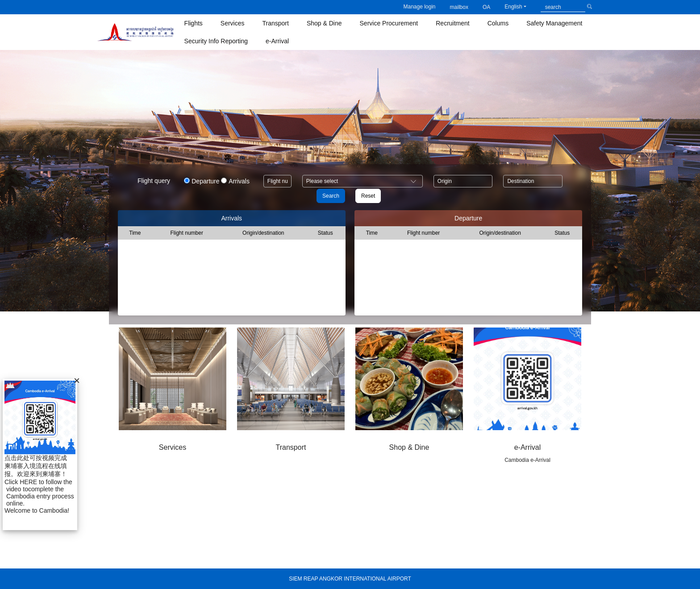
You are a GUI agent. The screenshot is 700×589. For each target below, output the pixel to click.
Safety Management (554, 23)
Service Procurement (389, 23)
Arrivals (239, 181)
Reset (368, 196)
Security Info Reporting (216, 41)
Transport (276, 23)
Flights (194, 23)
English (513, 7)
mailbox (459, 7)
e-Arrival (277, 41)
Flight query (154, 181)
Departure (205, 181)
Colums (498, 23)
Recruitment (452, 23)
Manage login (419, 7)
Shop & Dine (324, 23)
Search (331, 196)
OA (486, 7)
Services (233, 23)
